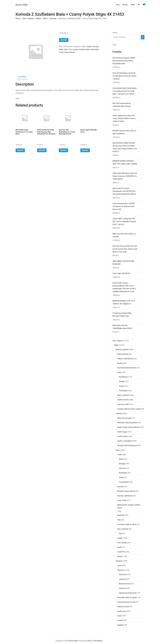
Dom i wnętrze (28, 18)
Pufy (121, 534)
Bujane (121, 459)
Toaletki (120, 620)
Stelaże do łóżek (123, 607)
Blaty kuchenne (123, 354)
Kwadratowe (123, 377)
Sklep (133, 5)
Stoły (119, 372)
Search (115, 33)
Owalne (122, 386)
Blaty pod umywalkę (124, 418)
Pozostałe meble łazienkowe (127, 423)
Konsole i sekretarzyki (125, 496)
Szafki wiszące (123, 436)
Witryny (120, 556)
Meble (39, 18)
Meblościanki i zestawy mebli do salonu (129, 506)
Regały (120, 538)
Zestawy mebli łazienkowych (127, 446)
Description (22, 77)
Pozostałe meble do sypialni (127, 598)
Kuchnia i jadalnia (122, 350)
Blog (118, 5)
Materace (121, 570)
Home (18, 18)
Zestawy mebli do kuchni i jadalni (129, 409)
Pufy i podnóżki (123, 529)
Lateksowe (123, 579)
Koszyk (125, 5)
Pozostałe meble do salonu (127, 524)
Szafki (119, 547)
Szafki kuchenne (123, 400)
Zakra (89, 641)
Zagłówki (121, 625)
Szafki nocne (122, 611)
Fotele (119, 455)
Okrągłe (122, 381)
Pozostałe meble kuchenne (127, 368)
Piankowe (122, 588)
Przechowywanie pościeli (126, 602)
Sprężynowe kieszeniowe (128, 593)
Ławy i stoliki (122, 500)
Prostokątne (123, 391)
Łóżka (119, 566)
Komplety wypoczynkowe (126, 491)
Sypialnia (119, 561)
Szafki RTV (121, 552)
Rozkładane (123, 473)
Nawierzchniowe (125, 584)
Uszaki (121, 478)
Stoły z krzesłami (123, 395)
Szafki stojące (122, 432)
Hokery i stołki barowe (125, 359)
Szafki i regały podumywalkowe (128, 427)
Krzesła (120, 363)
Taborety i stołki (123, 404)
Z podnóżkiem (124, 482)
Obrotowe (122, 468)
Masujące (122, 464)
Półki (119, 520)
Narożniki (121, 515)
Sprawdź (64, 40)
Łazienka (119, 414)
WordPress (98, 641)
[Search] (143, 37)
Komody (53, 18)
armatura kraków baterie (81, 49)
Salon (45, 18)
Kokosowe (123, 575)
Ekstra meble (22, 5)
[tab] (22, 77)
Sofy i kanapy (122, 543)
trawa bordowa (70, 52)
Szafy (119, 616)
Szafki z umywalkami (125, 441)
